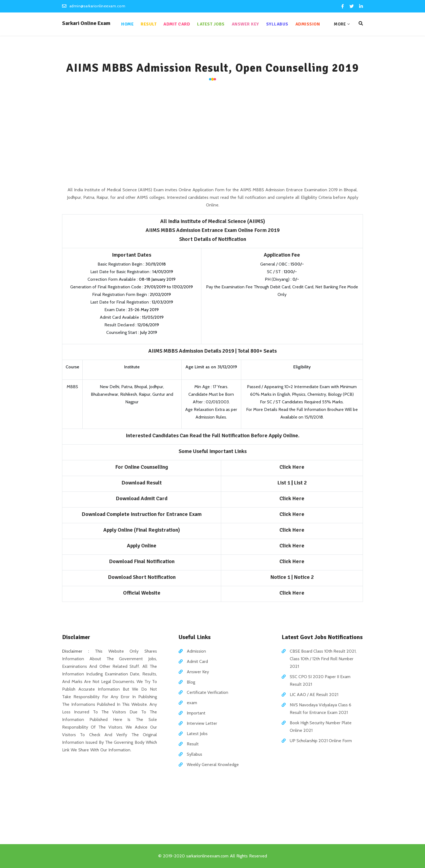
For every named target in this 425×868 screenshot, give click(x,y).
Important (196, 713)
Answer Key (245, 24)
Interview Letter (202, 723)
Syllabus (277, 24)
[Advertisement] (212, 135)
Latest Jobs (211, 24)
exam (192, 703)
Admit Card (177, 24)
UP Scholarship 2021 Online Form (321, 741)
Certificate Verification (207, 692)
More (340, 24)
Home (127, 24)
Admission (308, 24)
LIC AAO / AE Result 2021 (314, 695)
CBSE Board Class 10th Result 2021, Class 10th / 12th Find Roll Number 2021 (323, 659)
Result (149, 24)
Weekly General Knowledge (213, 765)
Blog (191, 682)
